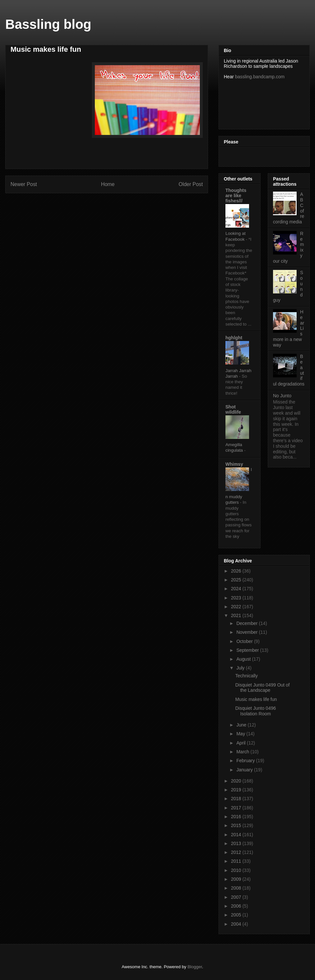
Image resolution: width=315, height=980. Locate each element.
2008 (237, 888)
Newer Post (24, 184)
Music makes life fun (256, 699)
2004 (237, 924)
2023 (237, 598)
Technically (246, 676)
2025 (237, 580)
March (243, 752)
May (241, 734)
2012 (237, 852)
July (241, 668)
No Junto (282, 396)
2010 (237, 870)
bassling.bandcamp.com (260, 77)
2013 (237, 843)
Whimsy (234, 464)
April (241, 743)
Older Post (191, 184)
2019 (237, 790)
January (245, 770)
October (245, 641)
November (247, 632)
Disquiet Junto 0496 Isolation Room (256, 711)
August (244, 659)
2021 (237, 615)
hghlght (234, 338)
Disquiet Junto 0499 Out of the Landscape (262, 688)
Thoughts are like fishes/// (236, 196)
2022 (237, 607)
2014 (237, 835)
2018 (237, 799)
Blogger (195, 967)
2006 (237, 906)
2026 (237, 571)
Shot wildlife (233, 409)
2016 (237, 817)
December (247, 623)
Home (108, 184)
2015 (237, 825)
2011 (237, 861)
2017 (237, 808)
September (248, 650)
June (242, 725)
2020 (237, 781)
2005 (237, 915)
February (246, 761)
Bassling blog (48, 24)
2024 (237, 589)
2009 (237, 879)
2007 (237, 897)
